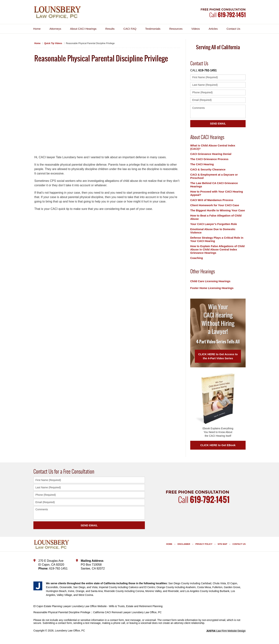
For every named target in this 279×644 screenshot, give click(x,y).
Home (37, 29)
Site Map (222, 544)
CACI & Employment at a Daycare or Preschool (214, 176)
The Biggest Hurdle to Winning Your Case (218, 210)
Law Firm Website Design (226, 631)
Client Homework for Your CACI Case (215, 205)
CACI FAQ (130, 29)
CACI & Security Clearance (208, 169)
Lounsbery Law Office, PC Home (58, 12)
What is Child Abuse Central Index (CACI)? (213, 147)
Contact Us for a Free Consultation (64, 471)
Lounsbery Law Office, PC (70, 631)
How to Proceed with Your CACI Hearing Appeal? (217, 193)
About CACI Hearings (83, 29)
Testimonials (153, 29)
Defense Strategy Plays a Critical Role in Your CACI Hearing (217, 239)
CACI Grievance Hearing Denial (211, 154)
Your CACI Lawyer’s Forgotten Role (214, 224)
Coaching (197, 258)
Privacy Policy (204, 544)
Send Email (218, 124)
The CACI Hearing (202, 164)
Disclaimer (184, 544)
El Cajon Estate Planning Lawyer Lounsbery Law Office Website (70, 606)
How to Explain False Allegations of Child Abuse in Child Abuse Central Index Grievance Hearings (217, 249)
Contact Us (233, 29)
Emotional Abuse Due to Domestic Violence (213, 231)
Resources (176, 29)
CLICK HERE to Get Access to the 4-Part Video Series (218, 356)
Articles (213, 29)
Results (110, 29)
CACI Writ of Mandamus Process (212, 200)
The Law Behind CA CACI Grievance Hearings (214, 185)
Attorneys (55, 29)
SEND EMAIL (89, 525)
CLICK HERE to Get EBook (218, 445)
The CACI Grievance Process (209, 159)
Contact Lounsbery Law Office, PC (223, 13)
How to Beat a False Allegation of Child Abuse (216, 217)
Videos (196, 29)
